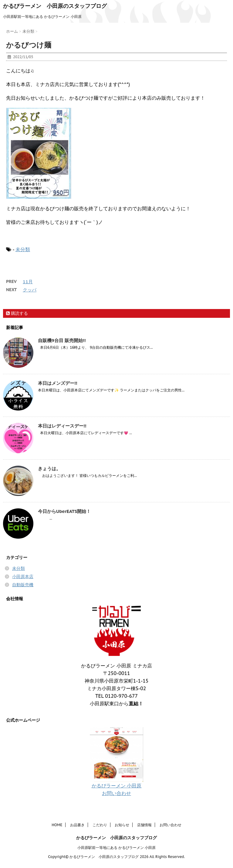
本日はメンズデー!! (57, 383)
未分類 (23, 249)
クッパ (30, 290)
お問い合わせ (116, 793)
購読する (17, 313)
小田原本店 (23, 577)
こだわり (100, 825)
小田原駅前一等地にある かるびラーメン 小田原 (117, 848)
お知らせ (122, 825)
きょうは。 (49, 469)
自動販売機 (23, 585)
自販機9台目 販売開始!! (62, 340)
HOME (57, 825)
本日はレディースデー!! (62, 426)
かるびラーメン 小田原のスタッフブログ (55, 6)
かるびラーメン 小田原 (117, 786)
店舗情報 (144, 825)
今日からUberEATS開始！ (64, 511)
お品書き (77, 825)
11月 (28, 282)
